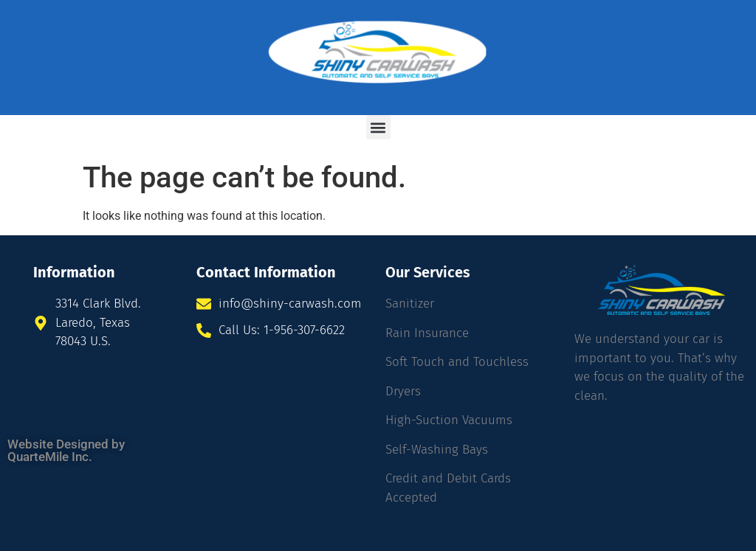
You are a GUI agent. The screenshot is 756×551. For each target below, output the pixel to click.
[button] (378, 127)
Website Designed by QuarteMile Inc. (66, 450)
